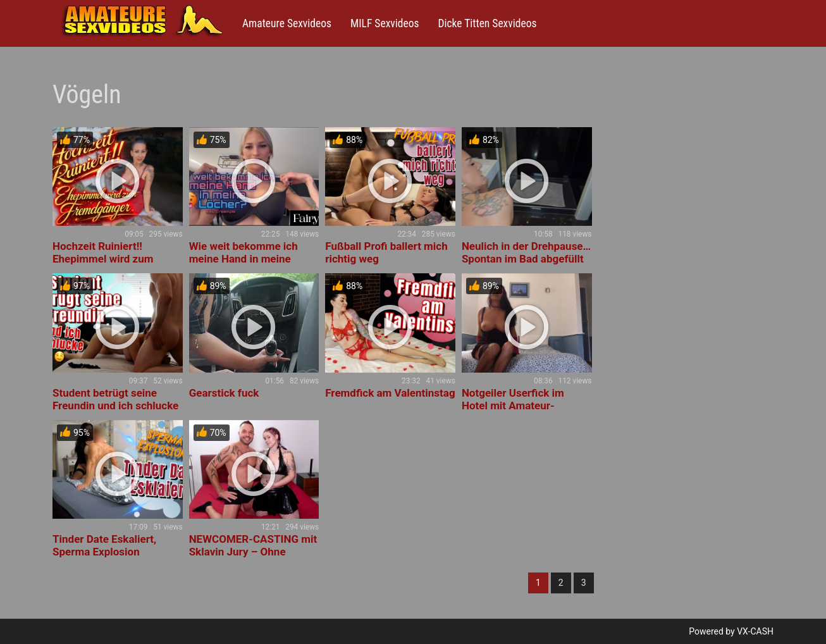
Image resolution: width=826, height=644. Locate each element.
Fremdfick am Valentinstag (390, 393)
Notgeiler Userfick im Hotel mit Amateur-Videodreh (513, 406)
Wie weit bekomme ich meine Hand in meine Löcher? (243, 259)
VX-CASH (755, 631)
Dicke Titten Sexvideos (487, 23)
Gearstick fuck (224, 393)
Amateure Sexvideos (287, 23)
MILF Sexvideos (385, 23)
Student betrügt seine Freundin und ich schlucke (115, 399)
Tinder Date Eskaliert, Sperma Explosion (104, 545)
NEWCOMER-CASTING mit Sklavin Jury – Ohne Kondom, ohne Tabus (253, 552)
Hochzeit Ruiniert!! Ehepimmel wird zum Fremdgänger (103, 259)
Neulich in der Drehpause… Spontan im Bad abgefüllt (526, 252)
